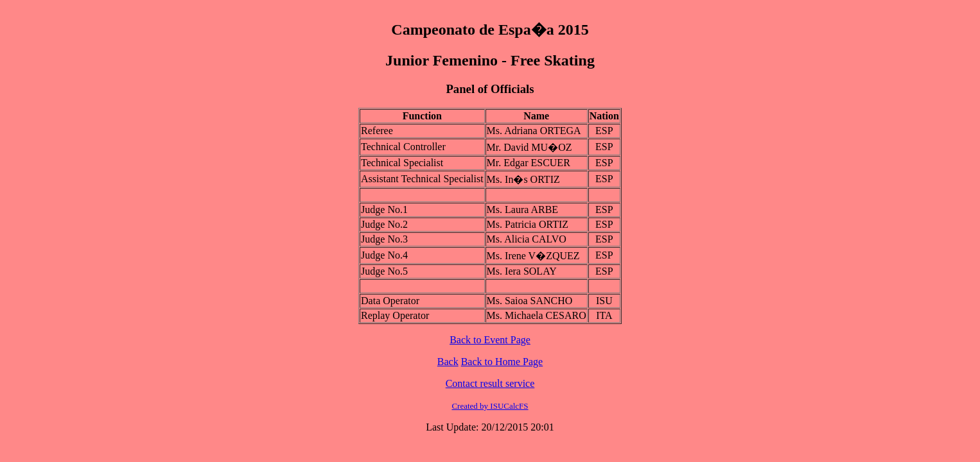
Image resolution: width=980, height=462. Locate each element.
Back (448, 362)
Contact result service (490, 383)
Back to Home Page (502, 362)
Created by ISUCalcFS (490, 406)
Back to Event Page (490, 340)
